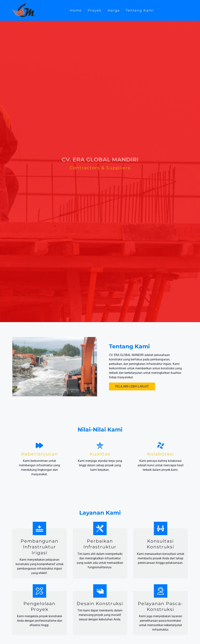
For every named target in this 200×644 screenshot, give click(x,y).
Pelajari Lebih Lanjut (132, 386)
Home (76, 10)
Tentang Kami (140, 10)
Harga (114, 10)
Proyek (95, 10)
